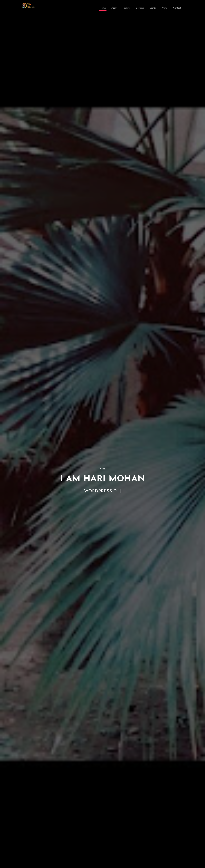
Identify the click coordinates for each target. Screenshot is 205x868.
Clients (153, 8)
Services (140, 8)
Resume (127, 8)
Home (103, 8)
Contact (177, 8)
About (114, 8)
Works (164, 8)
